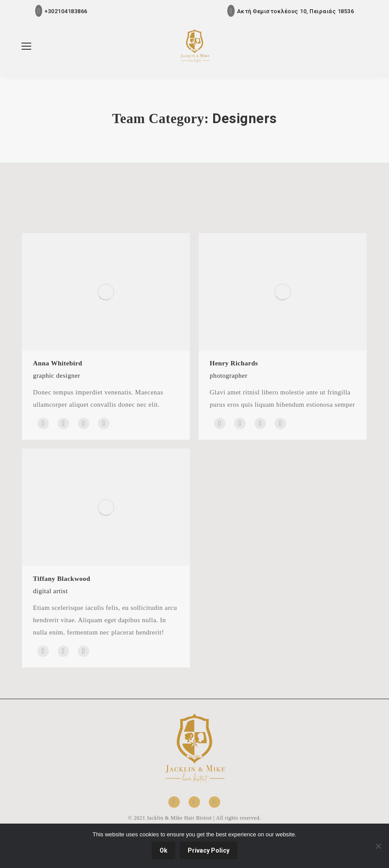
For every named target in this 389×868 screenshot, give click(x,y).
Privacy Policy (209, 850)
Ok (164, 850)
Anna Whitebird (58, 363)
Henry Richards (234, 363)
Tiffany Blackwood (62, 579)
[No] (378, 846)
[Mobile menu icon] (26, 46)
